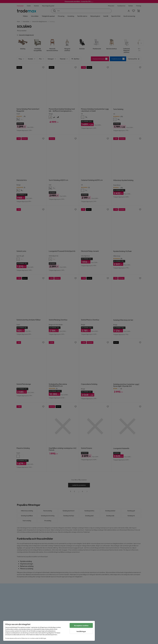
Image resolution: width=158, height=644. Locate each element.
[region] (49, 631)
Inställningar (81, 631)
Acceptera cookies (81, 625)
